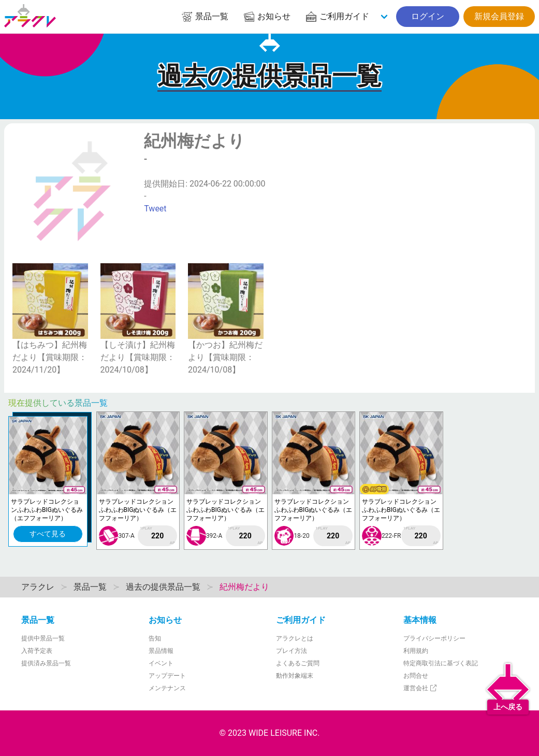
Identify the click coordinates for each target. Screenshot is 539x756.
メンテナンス (167, 688)
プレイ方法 (292, 651)
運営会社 (421, 688)
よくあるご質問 (298, 663)
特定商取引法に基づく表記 (441, 663)
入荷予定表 (37, 651)
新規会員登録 (499, 16)
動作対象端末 (295, 676)
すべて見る (48, 534)
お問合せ (416, 676)
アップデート (167, 676)
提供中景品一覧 (43, 638)
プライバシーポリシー (434, 638)
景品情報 (161, 651)
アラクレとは (295, 638)
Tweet (155, 209)
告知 (155, 638)
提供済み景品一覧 (46, 663)
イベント (161, 663)
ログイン (428, 16)
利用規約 (416, 651)
